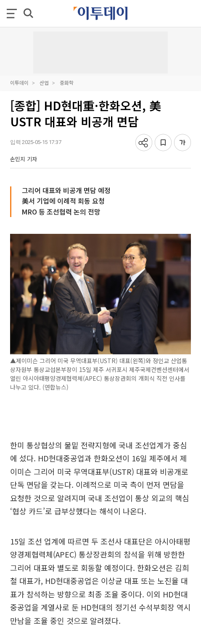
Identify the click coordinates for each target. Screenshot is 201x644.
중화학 (67, 82)
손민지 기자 (24, 159)
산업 (44, 82)
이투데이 (19, 82)
